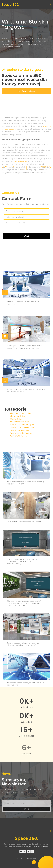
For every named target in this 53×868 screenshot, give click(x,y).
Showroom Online (18, 429)
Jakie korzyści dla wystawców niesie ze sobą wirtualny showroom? (25, 575)
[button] (50, 4)
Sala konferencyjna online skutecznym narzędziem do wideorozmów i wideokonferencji (23, 654)
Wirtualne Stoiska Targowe (25, 24)
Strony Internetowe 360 (20, 435)
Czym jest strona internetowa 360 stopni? (24, 614)
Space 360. (10, 5)
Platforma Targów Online (21, 426)
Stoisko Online (16, 432)
